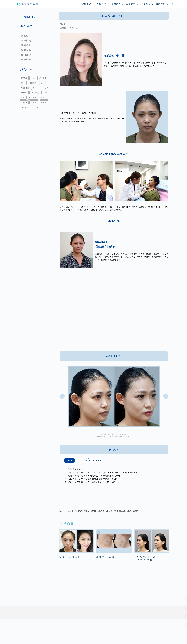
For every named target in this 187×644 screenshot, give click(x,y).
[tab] (69, 460)
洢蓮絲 (36, 107)
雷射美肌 (26, 45)
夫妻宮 (136, 511)
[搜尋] (173, 4)
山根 (45, 93)
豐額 (80, 511)
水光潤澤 (37, 88)
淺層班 (44, 97)
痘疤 (33, 78)
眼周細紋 (33, 83)
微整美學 (103, 4)
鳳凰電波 (25, 107)
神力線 (24, 78)
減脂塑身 (26, 55)
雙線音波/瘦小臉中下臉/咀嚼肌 (145, 558)
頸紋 (23, 97)
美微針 (44, 102)
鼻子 (23, 83)
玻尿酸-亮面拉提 (69, 557)
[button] (62, 396)
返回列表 (28, 17)
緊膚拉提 (26, 40)
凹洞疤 (44, 83)
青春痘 (24, 93)
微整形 (25, 36)
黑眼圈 (24, 102)
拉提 (47, 88)
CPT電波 (35, 93)
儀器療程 (118, 4)
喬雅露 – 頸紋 (105, 557)
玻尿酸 (34, 102)
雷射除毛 (26, 50)
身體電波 (25, 88)
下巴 (68, 511)
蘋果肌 (101, 511)
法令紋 (110, 511)
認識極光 (88, 4)
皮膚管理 (133, 4)
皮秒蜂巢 (43, 78)
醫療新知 (162, 4)
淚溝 (129, 511)
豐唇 (86, 511)
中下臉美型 (120, 511)
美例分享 (147, 4)
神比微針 (33, 97)
